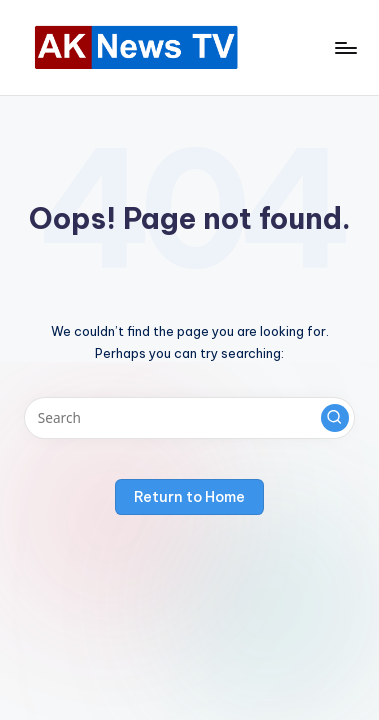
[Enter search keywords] (189, 418)
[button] (335, 418)
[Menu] (345, 47)
